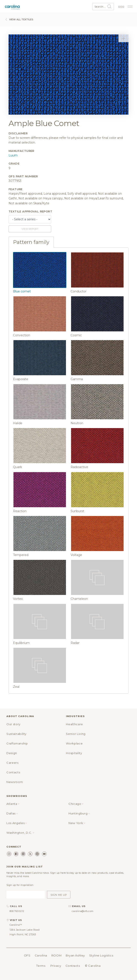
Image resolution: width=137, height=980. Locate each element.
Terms (41, 966)
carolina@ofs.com (83, 911)
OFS (27, 955)
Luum (13, 155)
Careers (12, 763)
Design (12, 753)
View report (30, 229)
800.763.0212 (17, 911)
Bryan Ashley (75, 955)
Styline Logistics (101, 955)
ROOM (56, 955)
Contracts (73, 966)
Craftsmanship (17, 743)
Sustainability (16, 734)
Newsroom (15, 782)
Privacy (56, 966)
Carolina (41, 955)
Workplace (74, 743)
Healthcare (74, 724)
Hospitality (74, 753)
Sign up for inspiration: (20, 885)
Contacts (13, 772)
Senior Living (76, 734)
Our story (13, 724)
